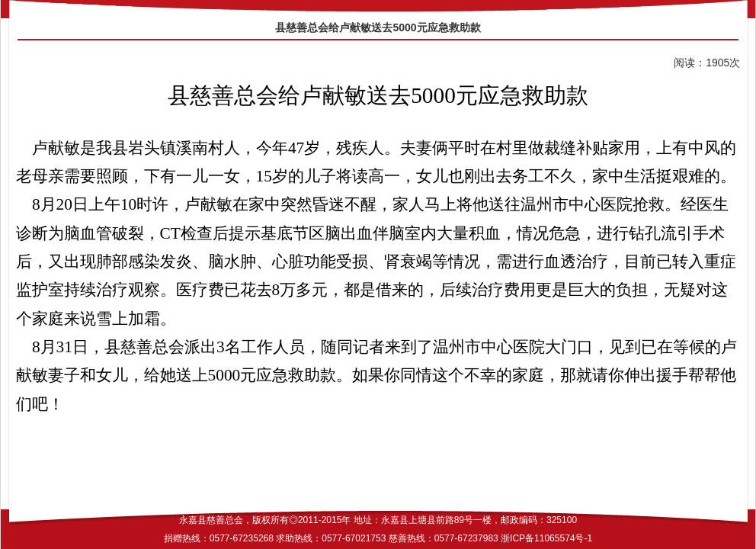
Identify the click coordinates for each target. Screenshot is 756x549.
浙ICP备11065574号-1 (546, 538)
